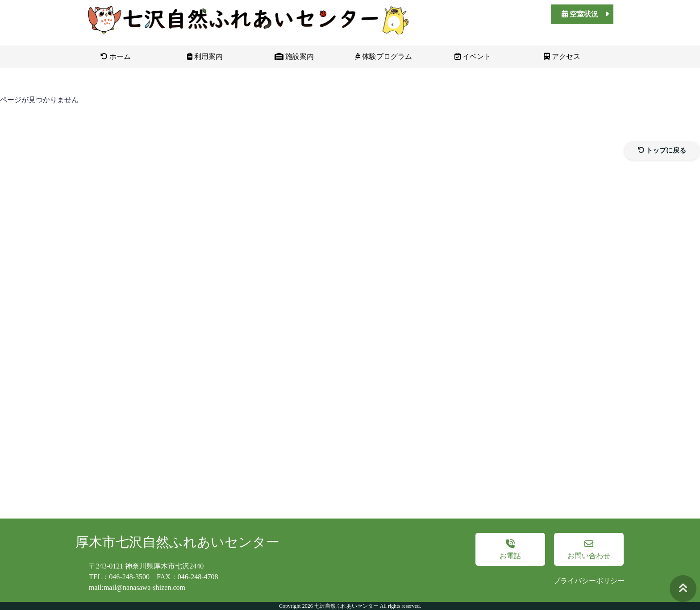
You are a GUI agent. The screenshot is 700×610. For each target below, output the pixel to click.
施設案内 (294, 56)
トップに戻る (662, 150)
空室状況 (585, 14)
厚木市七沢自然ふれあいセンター (177, 542)
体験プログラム (383, 56)
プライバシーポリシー (589, 581)
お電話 (510, 549)
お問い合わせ (589, 549)
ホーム (116, 56)
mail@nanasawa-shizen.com (144, 587)
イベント (473, 56)
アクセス (562, 56)
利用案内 (205, 56)
